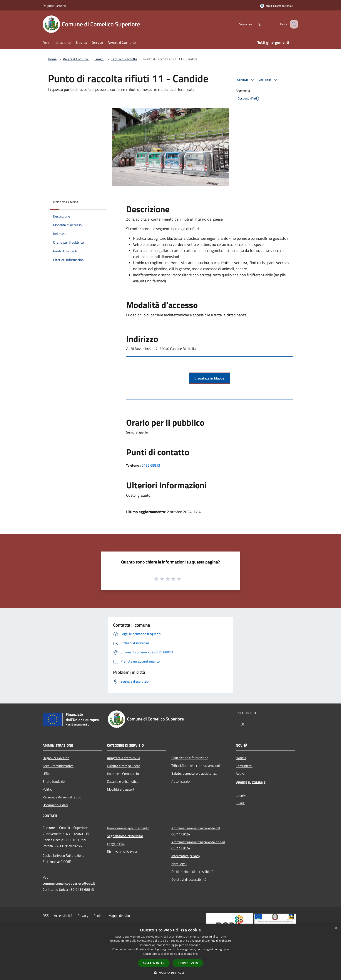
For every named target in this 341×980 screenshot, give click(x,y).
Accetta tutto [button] (154, 963)
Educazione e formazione (190, 758)
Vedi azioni (268, 80)
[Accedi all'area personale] (276, 6)
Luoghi (99, 59)
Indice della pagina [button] (66, 202)
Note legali (179, 864)
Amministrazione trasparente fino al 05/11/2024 (198, 845)
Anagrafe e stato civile (124, 758)
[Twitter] (254, 24)
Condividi (246, 80)
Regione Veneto (54, 6)
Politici (48, 789)
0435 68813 (151, 465)
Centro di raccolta (124, 59)
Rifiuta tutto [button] (188, 963)
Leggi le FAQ (116, 844)
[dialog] (170, 952)
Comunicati (244, 766)
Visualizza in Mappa (209, 378)
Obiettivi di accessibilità (189, 879)
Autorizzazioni (182, 781)
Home (52, 59)
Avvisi (240, 774)
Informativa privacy (186, 856)
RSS (46, 916)
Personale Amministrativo (62, 797)
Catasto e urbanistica (123, 781)
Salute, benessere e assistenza (194, 773)
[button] (170, 973)
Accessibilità (63, 916)
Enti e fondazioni (55, 781)
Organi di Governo (56, 758)
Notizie (241, 758)
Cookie (98, 916)
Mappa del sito (119, 916)
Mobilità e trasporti (121, 789)
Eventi (241, 803)
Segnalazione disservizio (125, 836)
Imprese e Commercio (123, 774)
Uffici (46, 774)
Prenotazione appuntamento (128, 828)
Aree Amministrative (58, 766)
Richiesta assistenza (122, 852)
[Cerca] (293, 24)
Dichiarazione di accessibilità (192, 872)
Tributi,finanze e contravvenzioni (196, 766)
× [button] (336, 928)
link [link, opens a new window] (195, 954)
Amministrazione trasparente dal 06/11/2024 (196, 831)
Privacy (83, 916)
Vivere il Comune (76, 59)
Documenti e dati (55, 805)
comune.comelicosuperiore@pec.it (69, 883)
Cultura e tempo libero (124, 766)
